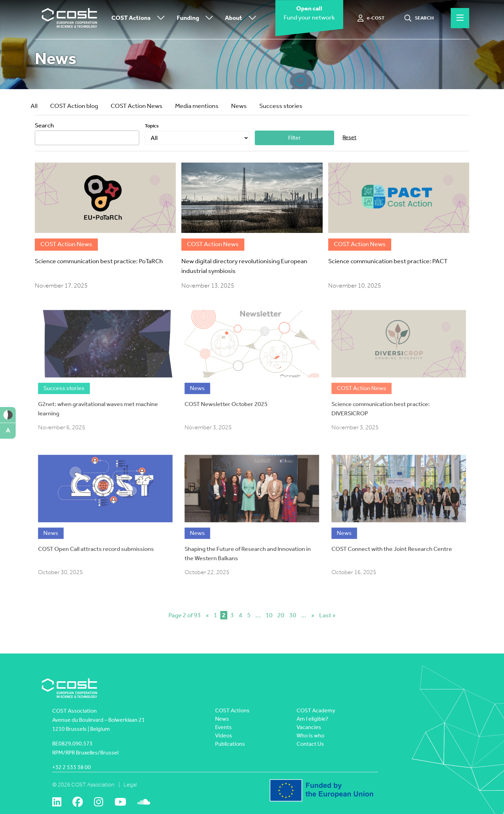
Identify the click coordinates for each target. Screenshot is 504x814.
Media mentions (197, 106)
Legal (130, 785)
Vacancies (309, 727)
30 (293, 615)
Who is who (310, 735)
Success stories (281, 106)
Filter (294, 138)
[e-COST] (371, 18)
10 (269, 615)
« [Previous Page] (207, 615)
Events (223, 727)
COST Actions (140, 18)
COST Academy (316, 710)
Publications (230, 744)
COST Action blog (74, 106)
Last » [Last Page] (327, 615)
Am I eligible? (312, 719)
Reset (349, 137)
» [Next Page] (313, 615)
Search (44, 126)
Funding (197, 18)
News (239, 106)
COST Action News (137, 106)
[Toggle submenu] (159, 18)
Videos (224, 735)
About (242, 18)
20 (281, 615)
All (34, 106)
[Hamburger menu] (460, 18)
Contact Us (310, 744)
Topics (152, 126)
